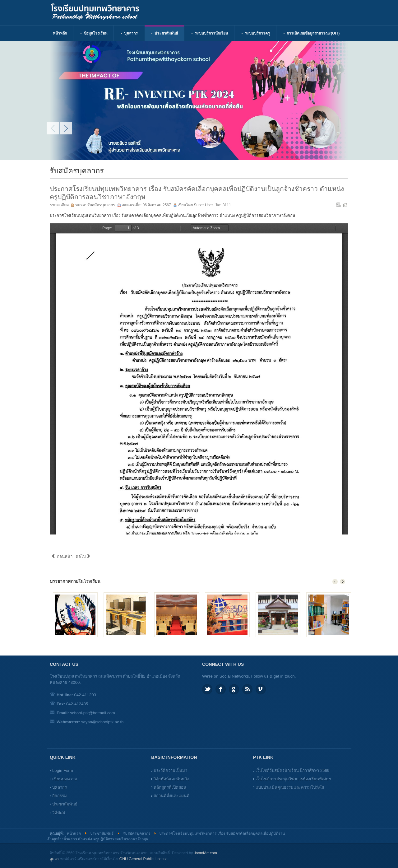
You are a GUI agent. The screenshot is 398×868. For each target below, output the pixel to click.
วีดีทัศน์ (59, 813)
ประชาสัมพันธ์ (65, 804)
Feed (247, 689)
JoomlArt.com (206, 853)
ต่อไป (83, 556)
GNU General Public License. (144, 859)
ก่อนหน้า (62, 556)
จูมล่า (54, 859)
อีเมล (345, 204)
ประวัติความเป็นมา (170, 770)
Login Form (63, 770)
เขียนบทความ (65, 779)
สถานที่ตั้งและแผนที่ (171, 796)
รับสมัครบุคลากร (101, 205)
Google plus (234, 689)
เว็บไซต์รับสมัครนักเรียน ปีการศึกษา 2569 (293, 770)
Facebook (221, 689)
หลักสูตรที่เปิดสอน (170, 787)
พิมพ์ (338, 204)
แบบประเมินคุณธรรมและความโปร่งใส (290, 787)
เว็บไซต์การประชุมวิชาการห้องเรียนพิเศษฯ (293, 779)
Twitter (207, 689)
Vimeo (261, 689)
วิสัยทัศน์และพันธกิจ (171, 779)
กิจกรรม (60, 796)
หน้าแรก (74, 833)
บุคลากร (60, 787)
